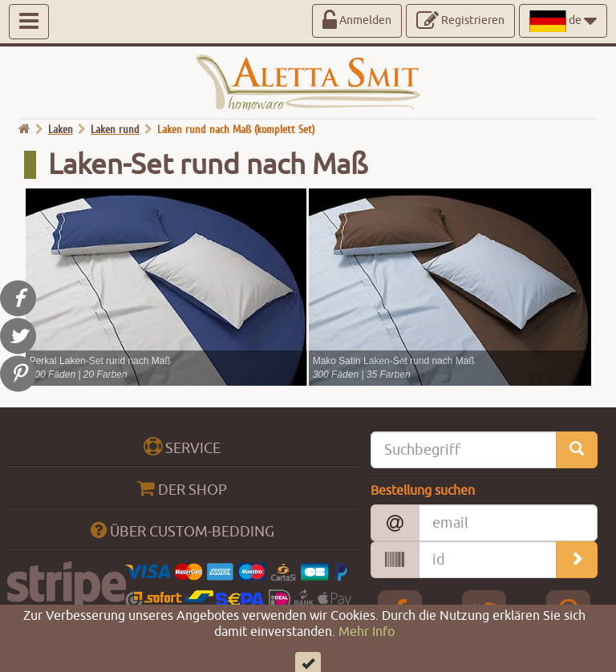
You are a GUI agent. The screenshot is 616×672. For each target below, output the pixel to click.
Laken (61, 130)
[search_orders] (577, 560)
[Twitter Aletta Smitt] (484, 612)
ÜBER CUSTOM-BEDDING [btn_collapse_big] (182, 530)
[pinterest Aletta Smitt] (568, 612)
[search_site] (577, 450)
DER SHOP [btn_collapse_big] (182, 489)
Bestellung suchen (423, 491)
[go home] (24, 130)
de (563, 21)
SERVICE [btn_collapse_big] (182, 447)
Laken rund (115, 130)
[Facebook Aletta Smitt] (400, 612)
